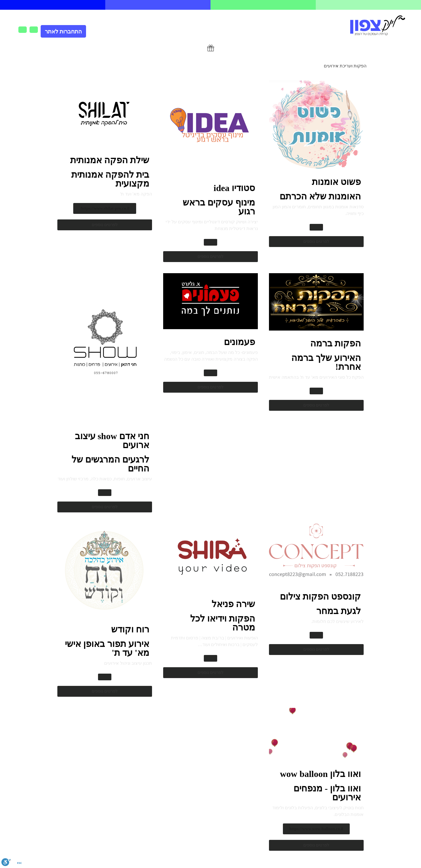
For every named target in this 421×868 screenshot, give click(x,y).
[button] (316, 227)
